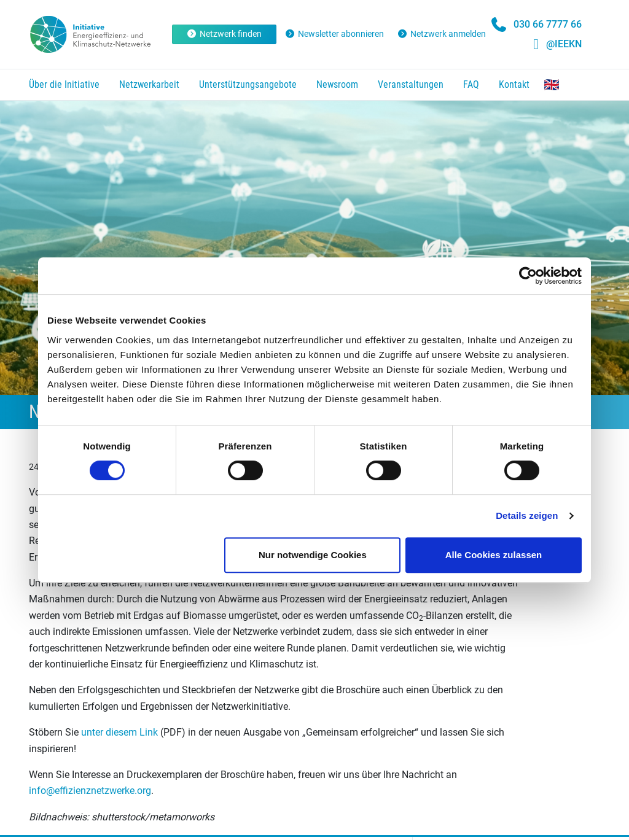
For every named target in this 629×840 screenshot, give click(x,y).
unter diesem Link (119, 732)
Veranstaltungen (411, 84)
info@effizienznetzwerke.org (90, 791)
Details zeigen (527, 515)
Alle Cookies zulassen (494, 555)
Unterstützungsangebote (248, 84)
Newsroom (337, 84)
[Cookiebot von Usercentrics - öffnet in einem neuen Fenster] (528, 276)
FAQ (471, 84)
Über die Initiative (64, 84)
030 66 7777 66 (548, 24)
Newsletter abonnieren (334, 34)
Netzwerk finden (225, 34)
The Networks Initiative (552, 85)
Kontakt (514, 84)
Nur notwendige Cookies (313, 555)
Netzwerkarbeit (149, 84)
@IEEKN (564, 44)
